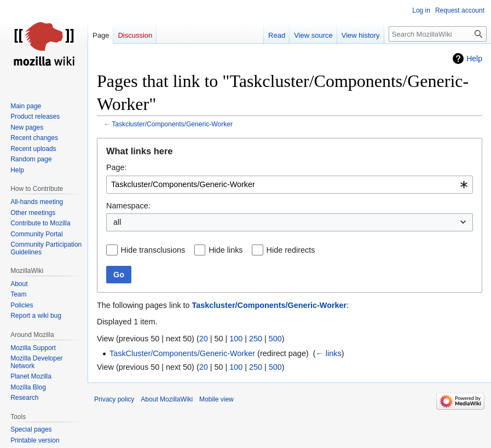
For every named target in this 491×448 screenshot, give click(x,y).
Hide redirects (291, 250)
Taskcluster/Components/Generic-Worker (172, 124)
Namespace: (128, 206)
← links (328, 353)
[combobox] (290, 185)
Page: (117, 167)
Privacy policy (114, 399)
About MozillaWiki (167, 399)
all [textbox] (117, 222)
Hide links (226, 250)
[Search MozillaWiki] (438, 34)
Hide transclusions (153, 250)
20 (204, 339)
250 (256, 339)
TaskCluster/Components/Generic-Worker (182, 353)
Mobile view (216, 399)
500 (275, 339)
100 (236, 339)
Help (474, 59)
